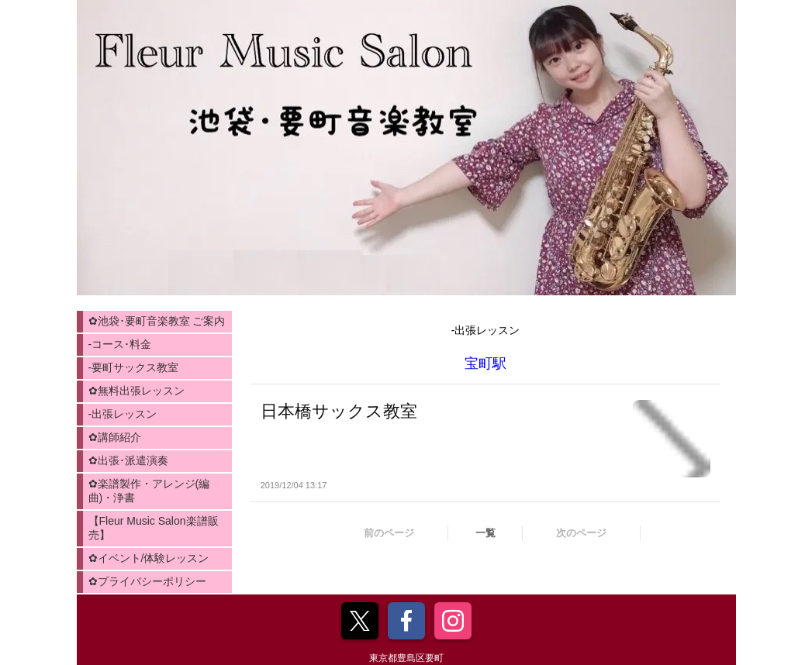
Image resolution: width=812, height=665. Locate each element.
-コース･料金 (120, 344)
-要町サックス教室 (134, 367)
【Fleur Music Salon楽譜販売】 (154, 528)
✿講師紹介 (115, 437)
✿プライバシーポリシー (147, 581)
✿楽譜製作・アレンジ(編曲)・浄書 (149, 491)
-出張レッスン (123, 414)
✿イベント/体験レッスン (149, 558)
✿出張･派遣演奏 (128, 460)
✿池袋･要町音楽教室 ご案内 (157, 321)
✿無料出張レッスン (136, 391)
